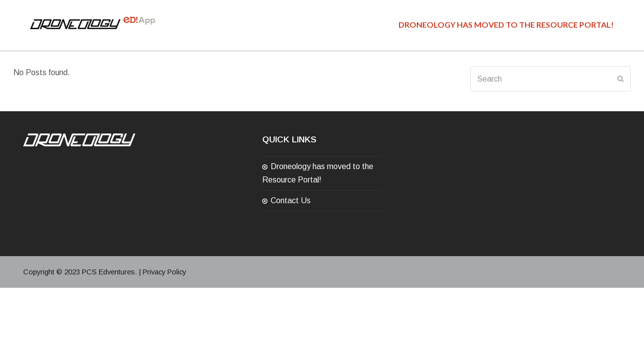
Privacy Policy (164, 272)
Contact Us (291, 200)
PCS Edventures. (109, 272)
